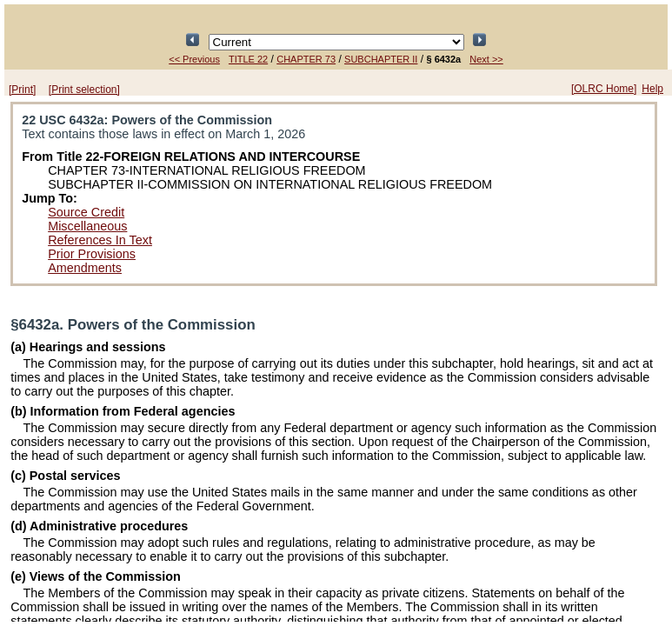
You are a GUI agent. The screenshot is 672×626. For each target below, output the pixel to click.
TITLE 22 (248, 59)
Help (652, 89)
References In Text (100, 240)
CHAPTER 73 (306, 59)
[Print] (22, 90)
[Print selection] (84, 90)
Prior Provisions (92, 254)
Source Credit (86, 212)
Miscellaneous (87, 226)
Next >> (486, 59)
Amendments (85, 268)
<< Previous (194, 59)
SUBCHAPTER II (381, 59)
